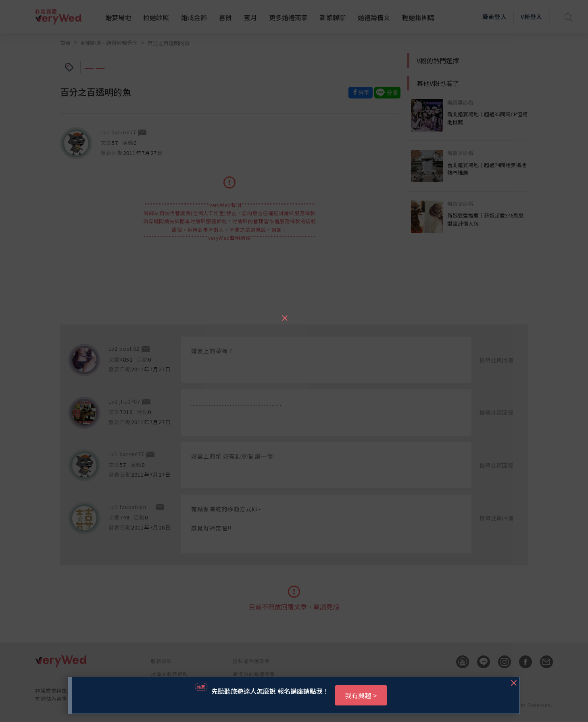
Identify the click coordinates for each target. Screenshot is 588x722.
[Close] (284, 314)
